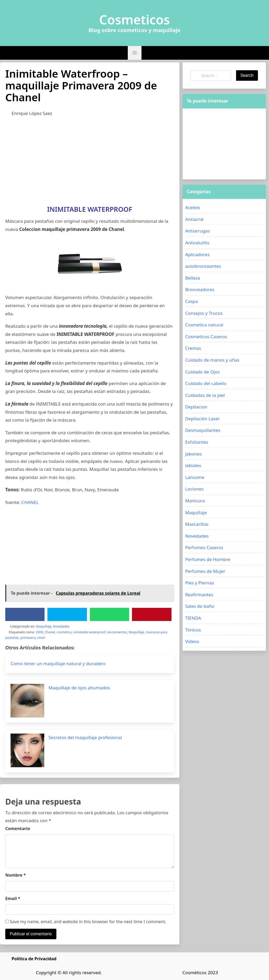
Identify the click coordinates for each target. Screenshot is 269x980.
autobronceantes (203, 266)
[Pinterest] (152, 614)
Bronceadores (200, 289)
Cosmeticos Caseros (206, 337)
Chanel (50, 632)
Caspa (192, 301)
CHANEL (30, 502)
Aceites (193, 207)
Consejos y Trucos (204, 313)
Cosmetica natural (204, 325)
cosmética (64, 632)
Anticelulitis (197, 243)
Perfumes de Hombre (208, 559)
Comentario (18, 829)
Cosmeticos (134, 20)
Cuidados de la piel (205, 395)
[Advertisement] (90, 160)
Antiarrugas (198, 231)
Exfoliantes (197, 442)
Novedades (61, 626)
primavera (28, 638)
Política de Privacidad (34, 959)
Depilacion (196, 407)
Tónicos (193, 630)
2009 (39, 632)
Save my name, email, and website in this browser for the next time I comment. (86, 922)
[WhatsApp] (110, 614)
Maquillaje (44, 626)
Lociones (194, 489)
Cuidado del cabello (206, 383)
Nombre (16, 875)
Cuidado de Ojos (202, 372)
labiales (193, 465)
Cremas (193, 348)
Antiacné (194, 219)
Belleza (193, 278)
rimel (41, 638)
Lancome (195, 477)
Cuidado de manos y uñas (212, 360)
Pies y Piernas (200, 583)
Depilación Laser (203, 419)
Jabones (194, 454)
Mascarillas (197, 524)
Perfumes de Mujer (205, 571)
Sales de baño (200, 606)
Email (13, 898)
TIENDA (193, 618)
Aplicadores (197, 254)
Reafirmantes (199, 595)
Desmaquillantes (203, 430)
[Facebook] (25, 614)
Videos (192, 641)
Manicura (195, 501)
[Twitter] (67, 614)
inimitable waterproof (89, 632)
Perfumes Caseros (204, 547)
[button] (135, 53)
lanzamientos (117, 632)
